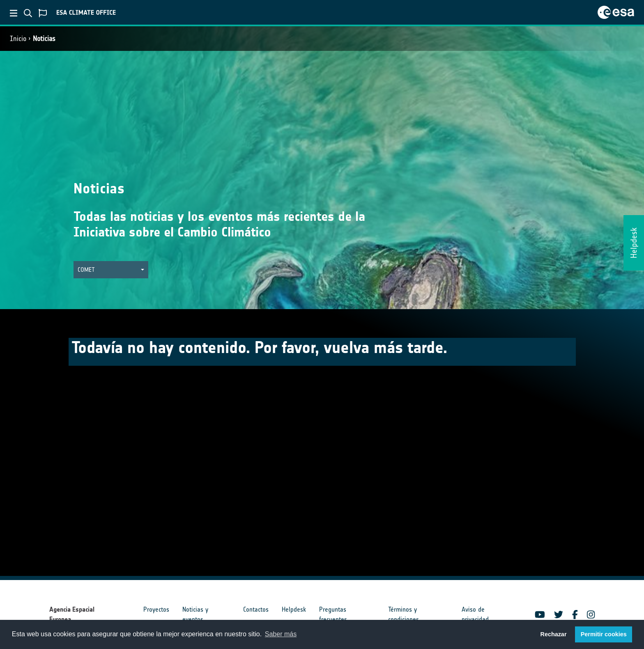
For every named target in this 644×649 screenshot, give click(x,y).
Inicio (18, 39)
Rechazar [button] (553, 634)
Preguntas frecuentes (333, 614)
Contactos (256, 609)
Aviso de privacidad (475, 614)
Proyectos (156, 609)
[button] (111, 270)
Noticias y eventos (195, 614)
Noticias (44, 39)
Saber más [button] (281, 634)
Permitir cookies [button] (604, 634)
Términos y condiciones (404, 614)
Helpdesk (294, 609)
